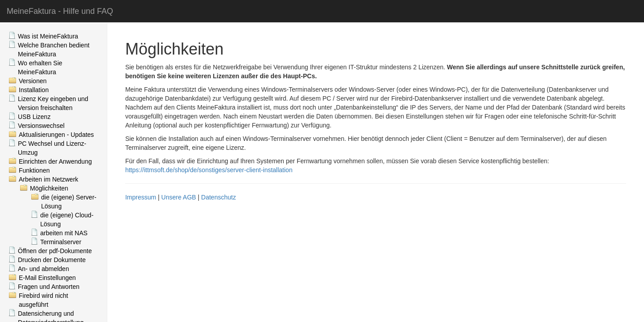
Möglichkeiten (49, 188)
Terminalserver (61, 242)
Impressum (141, 197)
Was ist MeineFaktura (48, 36)
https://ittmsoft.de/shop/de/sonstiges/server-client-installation (209, 170)
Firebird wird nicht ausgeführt (43, 300)
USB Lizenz (34, 117)
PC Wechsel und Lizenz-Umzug (52, 148)
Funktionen (34, 170)
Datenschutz (219, 197)
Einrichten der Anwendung (55, 161)
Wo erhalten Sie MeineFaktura (40, 68)
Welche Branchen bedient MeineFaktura (54, 50)
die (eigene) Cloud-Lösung (67, 220)
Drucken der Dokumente (52, 260)
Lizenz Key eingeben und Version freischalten (53, 103)
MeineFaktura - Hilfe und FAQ (60, 11)
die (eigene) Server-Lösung (69, 202)
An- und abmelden (43, 269)
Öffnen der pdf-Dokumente (55, 251)
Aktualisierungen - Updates (56, 135)
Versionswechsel (41, 126)
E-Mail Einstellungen (47, 278)
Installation (34, 90)
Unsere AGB (179, 197)
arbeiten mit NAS (64, 233)
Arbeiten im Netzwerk (48, 179)
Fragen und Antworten (49, 287)
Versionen (33, 81)
